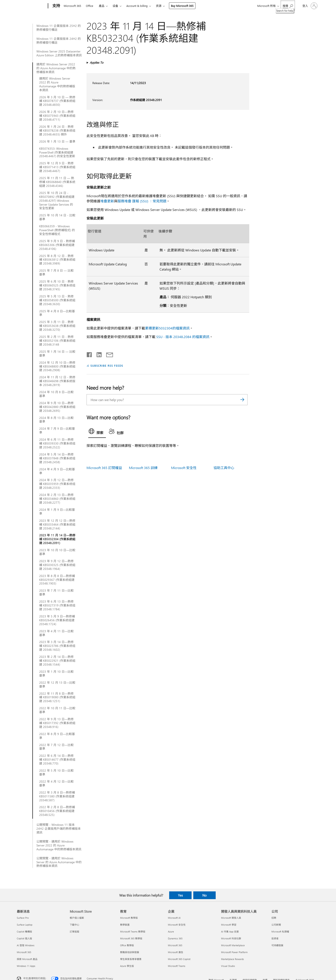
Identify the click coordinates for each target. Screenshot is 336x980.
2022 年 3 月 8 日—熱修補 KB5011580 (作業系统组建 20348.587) (57, 796)
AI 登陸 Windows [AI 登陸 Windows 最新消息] (26, 945)
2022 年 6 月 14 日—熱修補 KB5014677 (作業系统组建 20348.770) (57, 760)
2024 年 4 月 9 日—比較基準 (57, 471)
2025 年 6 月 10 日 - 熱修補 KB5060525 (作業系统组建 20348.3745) (57, 285)
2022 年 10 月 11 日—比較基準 (57, 710)
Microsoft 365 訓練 (143, 468)
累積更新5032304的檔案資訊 (167, 328)
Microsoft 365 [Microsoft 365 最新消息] (24, 952)
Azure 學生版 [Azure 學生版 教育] (127, 966)
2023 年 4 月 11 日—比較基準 (56, 633)
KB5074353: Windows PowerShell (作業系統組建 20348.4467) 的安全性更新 (57, 152)
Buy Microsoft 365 (182, 6)
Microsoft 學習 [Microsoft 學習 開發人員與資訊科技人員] (229, 925)
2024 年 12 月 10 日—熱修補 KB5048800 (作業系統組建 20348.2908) (57, 366)
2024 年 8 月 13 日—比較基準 (56, 420)
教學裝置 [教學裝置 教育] (125, 925)
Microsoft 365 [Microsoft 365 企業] (175, 945)
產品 (102, 6)
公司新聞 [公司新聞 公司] (276, 925)
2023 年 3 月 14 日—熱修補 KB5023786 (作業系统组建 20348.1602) (57, 646)
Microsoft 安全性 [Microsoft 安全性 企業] (177, 925)
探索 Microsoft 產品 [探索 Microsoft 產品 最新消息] (27, 959)
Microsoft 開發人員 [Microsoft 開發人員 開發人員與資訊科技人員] (231, 918)
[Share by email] (108, 354)
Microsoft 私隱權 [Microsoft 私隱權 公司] (280, 932)
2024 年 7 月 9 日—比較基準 (57, 431)
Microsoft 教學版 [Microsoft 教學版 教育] (129, 918)
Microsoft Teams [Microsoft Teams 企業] (177, 966)
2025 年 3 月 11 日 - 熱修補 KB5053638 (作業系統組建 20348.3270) (57, 326)
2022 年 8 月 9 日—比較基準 (57, 736)
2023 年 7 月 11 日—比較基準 (56, 592)
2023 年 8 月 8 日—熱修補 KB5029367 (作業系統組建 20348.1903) (57, 580)
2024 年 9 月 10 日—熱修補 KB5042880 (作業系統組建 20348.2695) (57, 407)
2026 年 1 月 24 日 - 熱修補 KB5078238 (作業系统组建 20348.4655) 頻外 (57, 131)
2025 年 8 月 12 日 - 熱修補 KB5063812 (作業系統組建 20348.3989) (57, 260)
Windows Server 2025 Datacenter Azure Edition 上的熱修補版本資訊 (59, 53)
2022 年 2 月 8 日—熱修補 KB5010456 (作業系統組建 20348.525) (57, 811)
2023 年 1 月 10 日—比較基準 (56, 674)
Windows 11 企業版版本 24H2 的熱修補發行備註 (59, 41)
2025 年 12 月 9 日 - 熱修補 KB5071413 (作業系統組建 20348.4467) (57, 167)
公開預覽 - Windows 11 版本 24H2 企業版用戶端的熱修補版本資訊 (59, 829)
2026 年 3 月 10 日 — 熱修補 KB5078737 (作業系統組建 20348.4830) (57, 101)
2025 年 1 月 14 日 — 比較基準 (57, 354)
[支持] (56, 6)
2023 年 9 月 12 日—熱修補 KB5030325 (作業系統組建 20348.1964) (57, 565)
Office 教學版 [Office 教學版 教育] (127, 945)
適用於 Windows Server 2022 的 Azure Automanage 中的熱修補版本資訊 (56, 68)
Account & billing (137, 6)
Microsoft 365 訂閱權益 (104, 468)
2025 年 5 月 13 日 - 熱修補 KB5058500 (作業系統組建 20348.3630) (57, 300)
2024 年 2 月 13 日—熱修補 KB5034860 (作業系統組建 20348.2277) (57, 499)
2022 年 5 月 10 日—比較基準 (56, 772)
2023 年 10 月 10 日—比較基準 (57, 552)
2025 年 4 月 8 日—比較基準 (57, 313)
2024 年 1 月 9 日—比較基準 (57, 512)
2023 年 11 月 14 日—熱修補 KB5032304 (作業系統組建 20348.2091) (57, 539)
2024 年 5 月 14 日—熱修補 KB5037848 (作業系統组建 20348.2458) (57, 458)
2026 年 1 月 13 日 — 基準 (57, 142)
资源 (159, 6)
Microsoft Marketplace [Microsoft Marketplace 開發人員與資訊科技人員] (233, 945)
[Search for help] (288, 5)
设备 (115, 6)
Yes (180, 895)
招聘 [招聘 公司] (274, 918)
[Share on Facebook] (90, 354)
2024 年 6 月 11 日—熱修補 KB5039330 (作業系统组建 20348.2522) (57, 443)
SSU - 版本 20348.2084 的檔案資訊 (183, 337)
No (204, 895)
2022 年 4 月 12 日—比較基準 (56, 783)
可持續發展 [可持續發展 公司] (277, 945)
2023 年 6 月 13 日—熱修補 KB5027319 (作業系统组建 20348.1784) (57, 605)
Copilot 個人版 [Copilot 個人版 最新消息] (24, 938)
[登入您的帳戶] (310, 6)
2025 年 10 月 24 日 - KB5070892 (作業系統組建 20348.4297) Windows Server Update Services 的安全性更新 (57, 201)
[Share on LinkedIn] (97, 354)
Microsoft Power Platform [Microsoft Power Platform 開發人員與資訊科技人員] (234, 952)
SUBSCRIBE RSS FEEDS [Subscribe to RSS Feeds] (107, 365)
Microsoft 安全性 (184, 468)
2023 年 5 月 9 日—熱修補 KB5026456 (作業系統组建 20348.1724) (57, 620)
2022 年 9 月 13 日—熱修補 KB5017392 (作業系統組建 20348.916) (57, 723)
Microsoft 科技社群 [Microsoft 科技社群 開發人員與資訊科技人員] (231, 938)
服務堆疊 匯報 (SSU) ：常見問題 (142, 201)
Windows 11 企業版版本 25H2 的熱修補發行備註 (59, 28)
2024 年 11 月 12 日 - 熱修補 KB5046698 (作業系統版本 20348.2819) (57, 381)
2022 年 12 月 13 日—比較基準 (57, 685)
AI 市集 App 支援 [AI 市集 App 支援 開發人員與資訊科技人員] (230, 932)
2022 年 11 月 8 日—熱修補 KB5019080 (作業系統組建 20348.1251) (57, 697)
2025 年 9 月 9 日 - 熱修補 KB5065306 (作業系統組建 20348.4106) (57, 245)
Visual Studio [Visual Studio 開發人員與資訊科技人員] (228, 966)
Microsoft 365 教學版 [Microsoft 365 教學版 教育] (131, 938)
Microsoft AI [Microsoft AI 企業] (174, 918)
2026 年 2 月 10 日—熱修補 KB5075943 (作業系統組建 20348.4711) (57, 116)
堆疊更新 (107, 201)
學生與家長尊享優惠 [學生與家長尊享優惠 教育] (131, 959)
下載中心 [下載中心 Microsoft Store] (74, 925)
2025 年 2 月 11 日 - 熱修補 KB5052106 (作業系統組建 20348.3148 (57, 341)
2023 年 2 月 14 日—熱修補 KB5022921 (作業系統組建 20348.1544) (57, 661)
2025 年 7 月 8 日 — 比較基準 (56, 272)
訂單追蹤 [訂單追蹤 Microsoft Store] (74, 932)
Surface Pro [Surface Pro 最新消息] (23, 918)
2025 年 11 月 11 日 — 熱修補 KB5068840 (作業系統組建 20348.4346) (57, 182)
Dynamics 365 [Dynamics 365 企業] (175, 938)
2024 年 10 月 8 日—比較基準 (56, 394)
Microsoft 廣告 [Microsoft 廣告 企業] (176, 952)
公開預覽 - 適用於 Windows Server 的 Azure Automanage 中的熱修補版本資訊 (59, 862)
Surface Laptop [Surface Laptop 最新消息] (25, 925)
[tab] (97, 432)
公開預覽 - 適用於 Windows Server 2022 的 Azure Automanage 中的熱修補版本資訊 (59, 845)
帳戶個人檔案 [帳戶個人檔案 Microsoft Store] (77, 918)
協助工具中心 (224, 468)
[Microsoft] (32, 6)
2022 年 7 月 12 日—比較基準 (56, 747)
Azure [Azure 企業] (171, 932)
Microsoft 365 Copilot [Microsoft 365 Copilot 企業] (179, 959)
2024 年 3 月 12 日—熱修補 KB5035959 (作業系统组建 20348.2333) (57, 484)
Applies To (97, 62)
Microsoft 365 (72, 6)
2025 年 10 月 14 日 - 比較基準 (57, 217)
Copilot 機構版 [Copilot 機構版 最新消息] (24, 932)
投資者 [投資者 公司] (275, 938)
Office (90, 6)
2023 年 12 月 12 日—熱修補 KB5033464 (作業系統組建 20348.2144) (57, 525)
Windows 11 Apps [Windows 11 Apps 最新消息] (26, 966)
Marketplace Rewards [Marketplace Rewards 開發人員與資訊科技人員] (232, 959)
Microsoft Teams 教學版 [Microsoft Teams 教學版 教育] (133, 932)
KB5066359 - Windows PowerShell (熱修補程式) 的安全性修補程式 (57, 230)
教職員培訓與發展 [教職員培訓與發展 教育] (130, 952)
